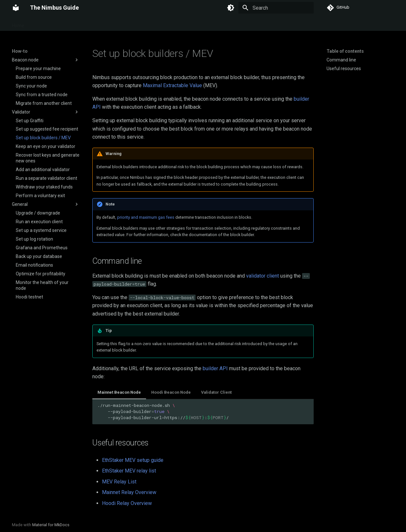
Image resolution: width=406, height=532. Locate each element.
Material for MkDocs (51, 525)
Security (101, 23)
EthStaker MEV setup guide (133, 460)
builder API (215, 368)
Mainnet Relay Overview (129, 492)
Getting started (47, 23)
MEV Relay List (119, 482)
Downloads (158, 23)
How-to (78, 23)
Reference (128, 23)
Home (18, 23)
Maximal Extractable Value (172, 85)
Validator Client (216, 392)
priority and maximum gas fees (146, 217)
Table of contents (345, 51)
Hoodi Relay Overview (127, 503)
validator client (263, 276)
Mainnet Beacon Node (119, 392)
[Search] (276, 8)
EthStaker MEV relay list (129, 471)
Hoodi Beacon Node (171, 392)
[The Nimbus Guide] (16, 8)
